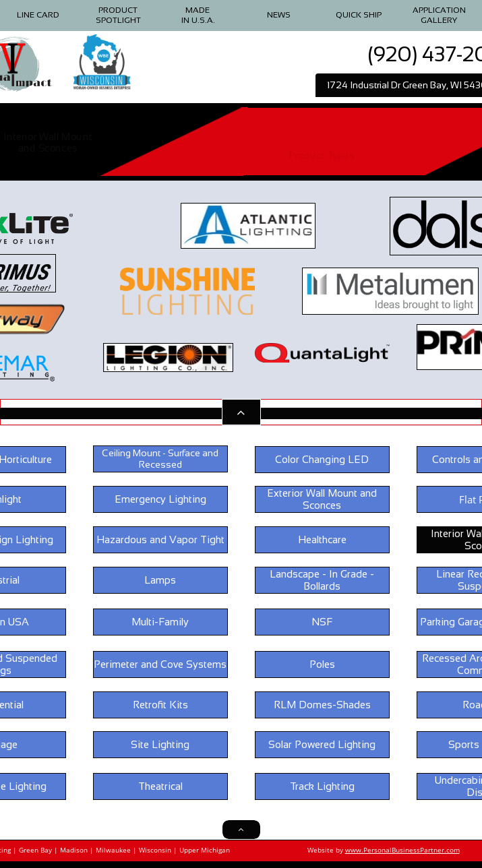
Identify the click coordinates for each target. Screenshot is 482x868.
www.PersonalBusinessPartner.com (402, 850)
